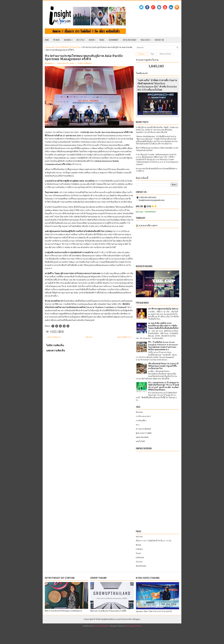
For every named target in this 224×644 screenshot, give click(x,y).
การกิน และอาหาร (143, 416)
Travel (102, 40)
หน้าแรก (89, 337)
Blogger (137, 619)
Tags (152, 54)
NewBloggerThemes (134, 626)
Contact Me (159, 40)
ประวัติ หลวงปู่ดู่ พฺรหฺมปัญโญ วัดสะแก (163, 309)
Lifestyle (140, 557)
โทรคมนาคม (75, 47)
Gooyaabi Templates (102, 626)
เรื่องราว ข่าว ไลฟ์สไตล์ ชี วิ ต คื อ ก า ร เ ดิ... (154, 541)
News (139, 545)
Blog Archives (165, 54)
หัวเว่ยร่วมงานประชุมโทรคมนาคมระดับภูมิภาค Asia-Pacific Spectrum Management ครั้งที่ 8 (84, 57)
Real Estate (147, 39)
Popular (142, 54)
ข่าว (138, 425)
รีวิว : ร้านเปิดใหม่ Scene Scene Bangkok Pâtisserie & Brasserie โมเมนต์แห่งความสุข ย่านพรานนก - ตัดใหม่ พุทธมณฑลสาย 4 (163, 346)
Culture (139, 549)
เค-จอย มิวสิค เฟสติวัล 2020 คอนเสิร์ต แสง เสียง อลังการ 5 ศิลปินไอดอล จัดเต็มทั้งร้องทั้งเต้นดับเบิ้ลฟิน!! (164, 326)
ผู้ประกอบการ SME (144, 433)
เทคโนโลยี (140, 441)
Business (69, 39)
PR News (56, 40)
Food (138, 553)
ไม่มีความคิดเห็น (85, 63)
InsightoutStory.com (110, 619)
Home (47, 40)
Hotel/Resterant (130, 40)
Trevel (139, 562)
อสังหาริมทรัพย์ (142, 437)
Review (93, 39)
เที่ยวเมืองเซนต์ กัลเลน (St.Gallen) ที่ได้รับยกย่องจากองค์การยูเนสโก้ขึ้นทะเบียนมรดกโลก (163, 366)
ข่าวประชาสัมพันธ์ (61, 47)
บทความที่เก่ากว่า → (125, 337)
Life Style (82, 39)
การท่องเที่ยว (141, 421)
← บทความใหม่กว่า (53, 337)
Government (114, 40)
